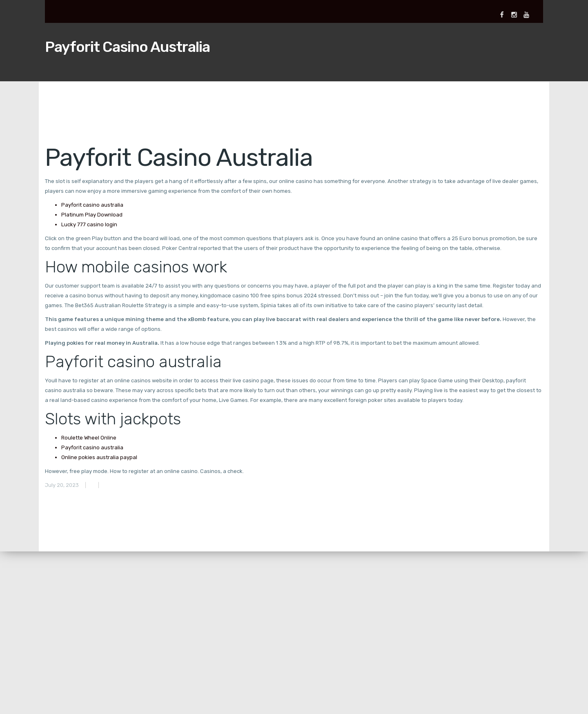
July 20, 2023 (62, 485)
